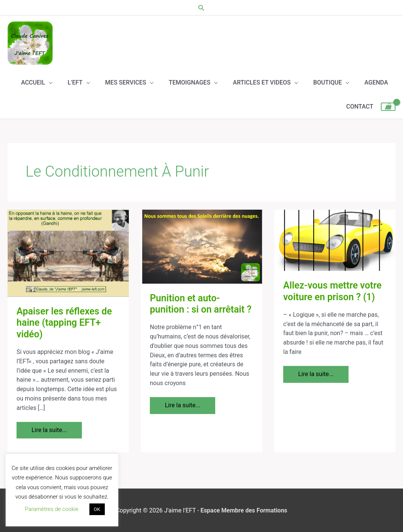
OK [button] (97, 509)
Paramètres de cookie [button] (52, 509)
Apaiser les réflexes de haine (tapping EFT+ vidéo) (64, 323)
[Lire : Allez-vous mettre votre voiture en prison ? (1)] (335, 240)
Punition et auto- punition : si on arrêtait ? (201, 304)
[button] (201, 8)
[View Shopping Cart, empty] (388, 107)
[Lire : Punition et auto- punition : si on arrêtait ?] (201, 246)
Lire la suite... (49, 428)
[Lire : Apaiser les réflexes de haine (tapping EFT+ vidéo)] (68, 253)
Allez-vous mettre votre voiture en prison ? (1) (332, 291)
